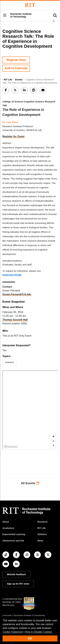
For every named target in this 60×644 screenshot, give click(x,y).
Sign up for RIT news (18, 584)
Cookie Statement (13, 632)
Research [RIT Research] (42, 522)
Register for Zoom (13, 136)
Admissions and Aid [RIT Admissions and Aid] (13, 541)
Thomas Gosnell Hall (15, 320)
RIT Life (8, 80)
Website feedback (16, 574)
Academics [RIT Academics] (8, 528)
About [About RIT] (6, 522)
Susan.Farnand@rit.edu (17, 294)
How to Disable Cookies (39, 632)
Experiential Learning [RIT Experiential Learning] (14, 534)
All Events (30, 483)
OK (30, 638)
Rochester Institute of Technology (21, 15)
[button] (5, 16)
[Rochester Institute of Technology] (30, 5)
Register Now (16, 60)
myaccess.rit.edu (12, 275)
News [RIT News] (40, 541)
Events (19, 80)
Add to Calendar (16, 68)
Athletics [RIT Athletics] (42, 534)
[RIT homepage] (26, 511)
